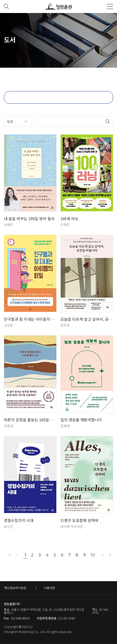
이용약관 (49, 588)
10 (93, 555)
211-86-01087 (67, 618)
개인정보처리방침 (15, 588)
